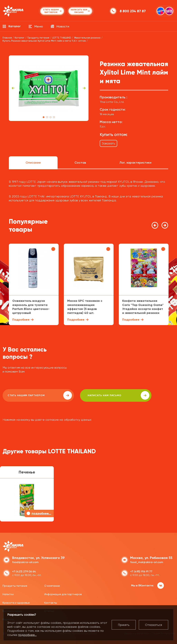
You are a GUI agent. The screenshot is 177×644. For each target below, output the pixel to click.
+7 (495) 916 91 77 (141, 571)
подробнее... (27, 635)
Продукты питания (15, 585)
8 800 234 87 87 (133, 11)
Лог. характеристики (135, 163)
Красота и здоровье (16, 602)
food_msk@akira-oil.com (147, 562)
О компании (52, 585)
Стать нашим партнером (34, 395)
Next (84, 88)
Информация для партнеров (63, 594)
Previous (13, 88)
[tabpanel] (49, 88)
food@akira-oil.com (25, 562)
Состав (80, 163)
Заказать (108, 143)
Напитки (8, 594)
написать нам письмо (101, 395)
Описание (33, 163)
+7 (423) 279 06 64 (24, 571)
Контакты (51, 602)
